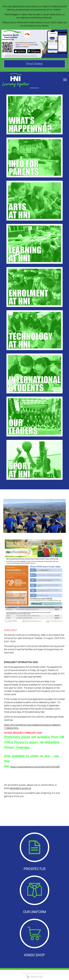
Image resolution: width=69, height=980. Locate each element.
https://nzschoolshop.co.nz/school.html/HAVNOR (35, 767)
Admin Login (35, 977)
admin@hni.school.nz (20, 788)
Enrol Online (34, 64)
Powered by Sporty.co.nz (34, 973)
